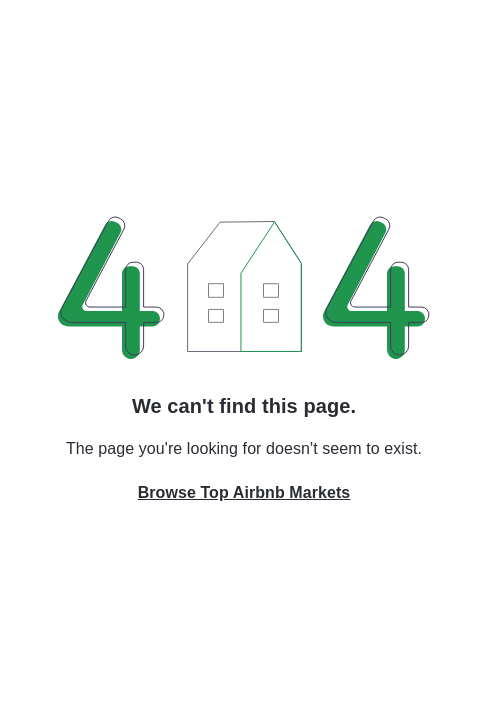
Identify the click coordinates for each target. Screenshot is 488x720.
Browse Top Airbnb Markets (244, 492)
